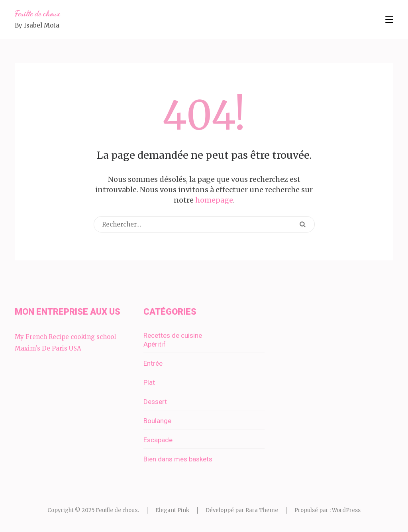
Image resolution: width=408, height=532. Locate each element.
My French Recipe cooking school (65, 337)
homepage (214, 200)
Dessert (155, 402)
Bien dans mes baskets (178, 459)
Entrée (153, 363)
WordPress (346, 510)
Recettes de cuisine (173, 335)
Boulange (157, 421)
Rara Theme (262, 510)
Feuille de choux (37, 14)
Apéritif (155, 344)
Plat (149, 382)
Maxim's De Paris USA (48, 348)
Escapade (158, 440)
